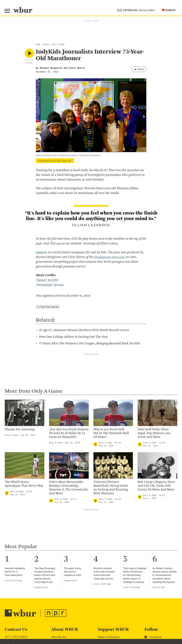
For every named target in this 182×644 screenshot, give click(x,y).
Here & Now (159, 588)
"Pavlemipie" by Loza (51, 286)
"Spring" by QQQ (48, 281)
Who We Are (59, 638)
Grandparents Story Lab (110, 258)
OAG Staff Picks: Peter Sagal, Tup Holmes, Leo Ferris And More (154, 434)
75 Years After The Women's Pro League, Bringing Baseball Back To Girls (90, 344)
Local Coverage (13, 581)
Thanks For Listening (20, 430)
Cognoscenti (41, 588)
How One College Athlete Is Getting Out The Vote (73, 338)
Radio (46, 45)
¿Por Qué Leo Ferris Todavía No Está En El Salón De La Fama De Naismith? (69, 434)
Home (38, 45)
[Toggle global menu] (8, 11)
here (59, 245)
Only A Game (58, 45)
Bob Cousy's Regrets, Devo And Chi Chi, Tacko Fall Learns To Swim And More (156, 487)
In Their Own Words (48, 308)
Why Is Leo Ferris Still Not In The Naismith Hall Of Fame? (111, 434)
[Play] (95, 445)
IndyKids (42, 253)
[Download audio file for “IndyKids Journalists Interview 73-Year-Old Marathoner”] (27, 60)
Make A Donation (109, 638)
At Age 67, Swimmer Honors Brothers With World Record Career (84, 331)
